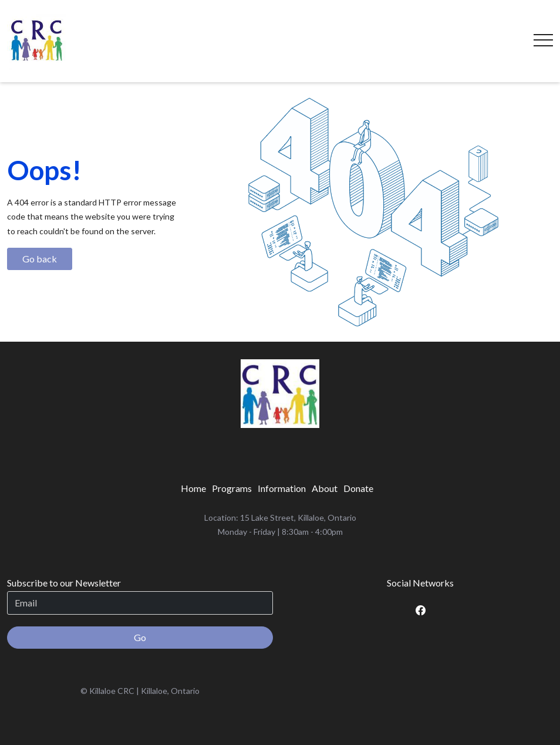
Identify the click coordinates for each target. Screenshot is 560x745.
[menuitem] (193, 488)
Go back (40, 259)
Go (140, 637)
